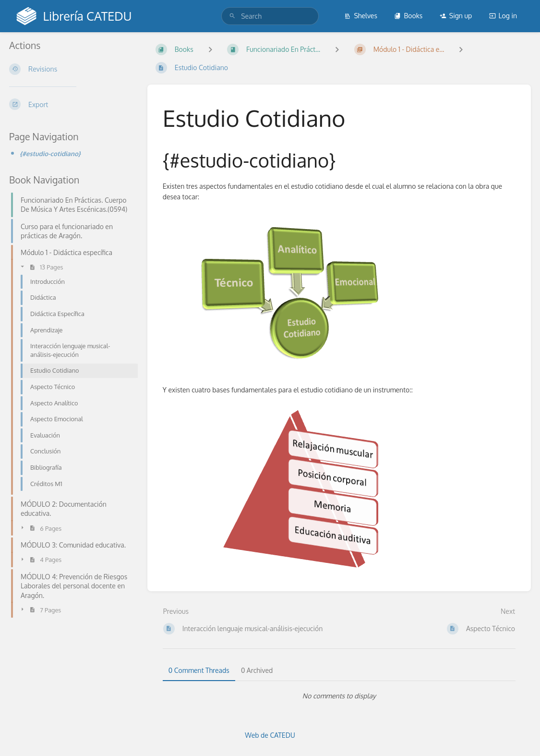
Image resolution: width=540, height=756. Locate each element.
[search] (270, 16)
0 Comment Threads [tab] (199, 670)
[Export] (71, 104)
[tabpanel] (339, 696)
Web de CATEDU (270, 735)
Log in (503, 16)
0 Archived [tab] (257, 670)
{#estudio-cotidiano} (50, 153)
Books (408, 16)
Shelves (361, 16)
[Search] (232, 16)
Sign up (456, 16)
